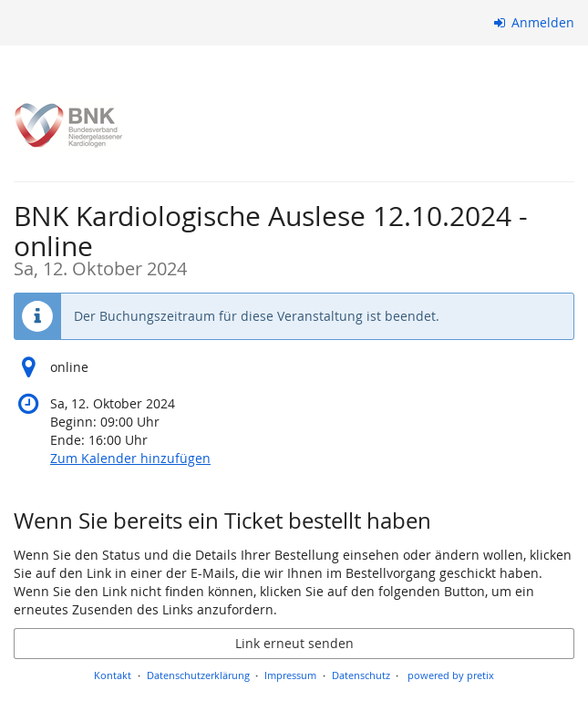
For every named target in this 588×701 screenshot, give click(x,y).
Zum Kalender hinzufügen (130, 458)
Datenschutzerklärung (198, 675)
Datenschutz (361, 675)
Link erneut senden (294, 643)
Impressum (290, 675)
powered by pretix (451, 675)
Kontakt (113, 675)
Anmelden (535, 22)
